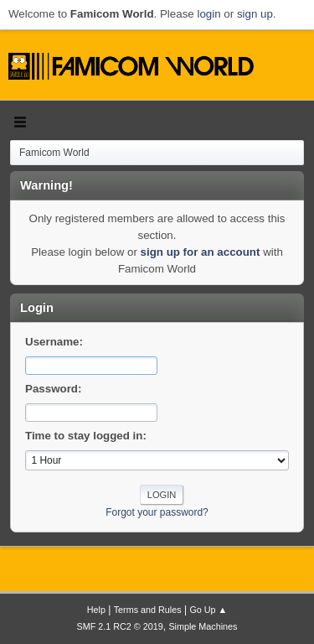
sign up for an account (201, 252)
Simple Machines (203, 626)
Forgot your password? (157, 512)
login (208, 14)
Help (96, 610)
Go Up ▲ (208, 610)
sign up (255, 14)
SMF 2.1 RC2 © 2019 (120, 626)
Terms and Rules (148, 610)
